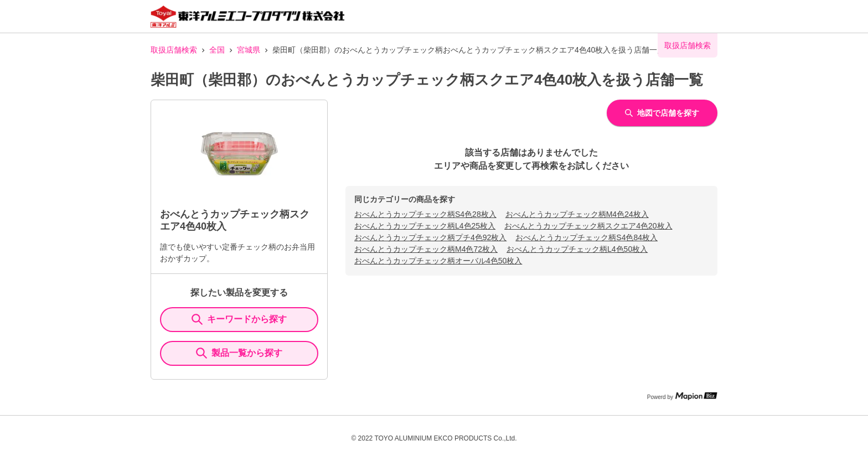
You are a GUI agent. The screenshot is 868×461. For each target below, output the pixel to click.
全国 (217, 50)
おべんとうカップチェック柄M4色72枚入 (426, 249)
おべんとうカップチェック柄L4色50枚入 (577, 249)
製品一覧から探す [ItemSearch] (239, 353)
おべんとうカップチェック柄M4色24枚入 (577, 214)
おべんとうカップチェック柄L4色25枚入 (425, 226)
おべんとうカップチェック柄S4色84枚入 (587, 237)
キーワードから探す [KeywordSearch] (239, 319)
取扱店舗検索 (174, 50)
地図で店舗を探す (662, 113)
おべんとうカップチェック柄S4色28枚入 (425, 214)
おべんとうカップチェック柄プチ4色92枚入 (430, 237)
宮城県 (249, 50)
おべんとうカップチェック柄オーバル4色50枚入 (438, 261)
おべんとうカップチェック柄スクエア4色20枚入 (588, 226)
